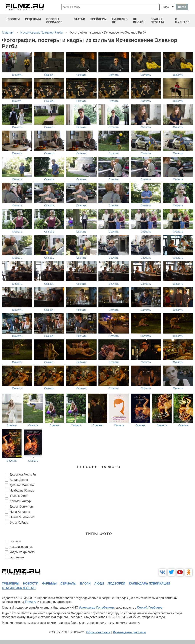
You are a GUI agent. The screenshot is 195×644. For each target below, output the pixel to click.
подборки (116, 583)
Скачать (17, 75)
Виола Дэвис (19, 480)
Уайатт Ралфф (20, 501)
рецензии (33, 19)
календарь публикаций (149, 583)
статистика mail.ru (19, 588)
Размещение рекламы (130, 632)
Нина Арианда (20, 512)
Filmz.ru (31, 602)
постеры (16, 541)
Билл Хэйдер (19, 522)
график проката (158, 21)
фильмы (49, 583)
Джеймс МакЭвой (22, 485)
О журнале (182, 21)
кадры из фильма (22, 552)
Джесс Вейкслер (21, 506)
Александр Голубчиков (96, 608)
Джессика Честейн (23, 474)
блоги (85, 583)
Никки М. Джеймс (22, 517)
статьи (79, 19)
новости (13, 19)
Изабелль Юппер (22, 490)
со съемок (17, 557)
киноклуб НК (120, 21)
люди (99, 583)
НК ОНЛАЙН (139, 21)
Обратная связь (98, 632)
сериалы (68, 583)
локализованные (22, 547)
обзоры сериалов (54, 21)
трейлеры (99, 19)
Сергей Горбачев (150, 608)
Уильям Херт (19, 496)
